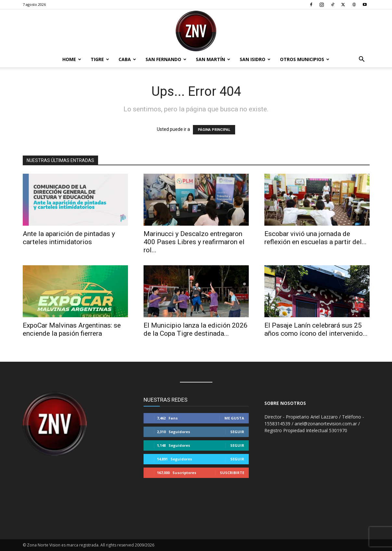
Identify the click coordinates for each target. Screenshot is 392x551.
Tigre (100, 59)
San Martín (213, 59)
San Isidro (255, 59)
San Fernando (166, 59)
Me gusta (234, 418)
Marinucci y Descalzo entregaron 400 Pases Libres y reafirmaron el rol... (194, 242)
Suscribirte (232, 473)
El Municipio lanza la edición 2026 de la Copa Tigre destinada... (196, 329)
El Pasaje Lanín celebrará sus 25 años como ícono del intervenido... (316, 329)
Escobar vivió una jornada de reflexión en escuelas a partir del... (316, 238)
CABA (127, 59)
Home (72, 59)
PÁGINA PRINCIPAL (214, 130)
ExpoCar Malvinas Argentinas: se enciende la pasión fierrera (72, 329)
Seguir (237, 432)
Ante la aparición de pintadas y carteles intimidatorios (69, 238)
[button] (362, 60)
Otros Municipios (305, 59)
